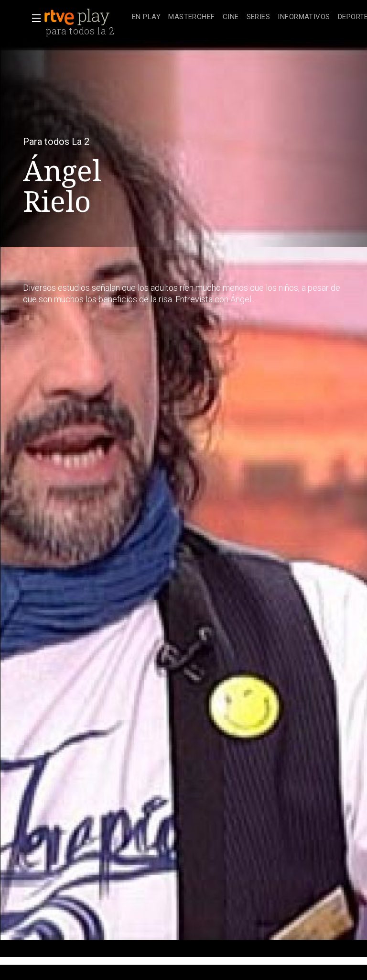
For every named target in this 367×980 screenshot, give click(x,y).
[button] (33, 18)
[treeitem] (146, 17)
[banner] (86, 17)
